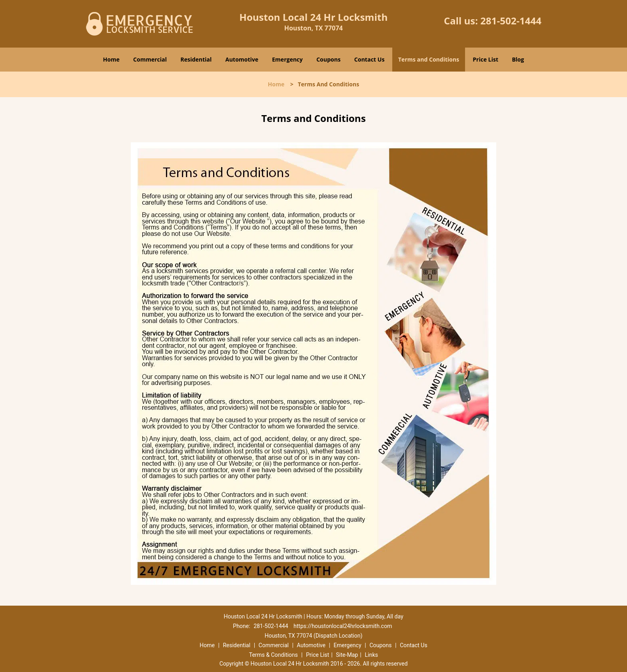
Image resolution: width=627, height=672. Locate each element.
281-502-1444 (511, 21)
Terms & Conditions (274, 655)
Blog (518, 59)
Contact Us (369, 59)
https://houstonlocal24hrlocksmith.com (343, 626)
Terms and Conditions (429, 59)
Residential (196, 59)
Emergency (287, 59)
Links (371, 655)
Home (111, 59)
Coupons (328, 59)
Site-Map (347, 655)
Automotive (242, 59)
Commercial (150, 59)
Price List (485, 59)
